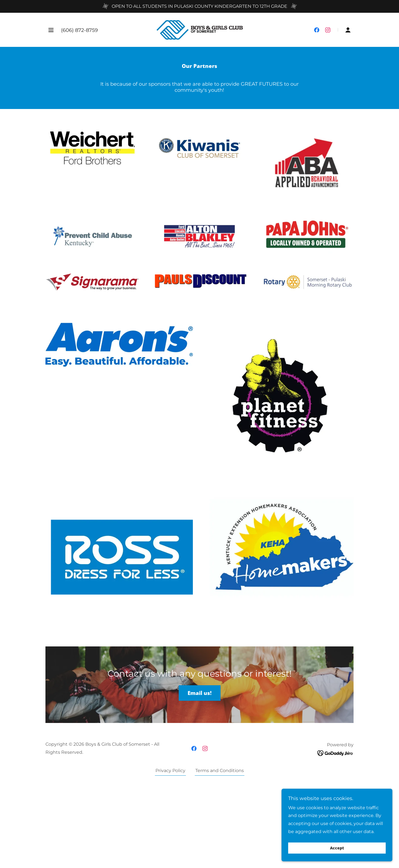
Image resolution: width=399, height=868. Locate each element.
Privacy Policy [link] (170, 771)
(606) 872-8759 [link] (79, 30)
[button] (51, 30)
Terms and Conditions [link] (220, 771)
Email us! (200, 693)
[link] (200, 30)
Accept (337, 848)
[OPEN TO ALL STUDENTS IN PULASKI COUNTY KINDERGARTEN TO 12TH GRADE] (199, 6)
